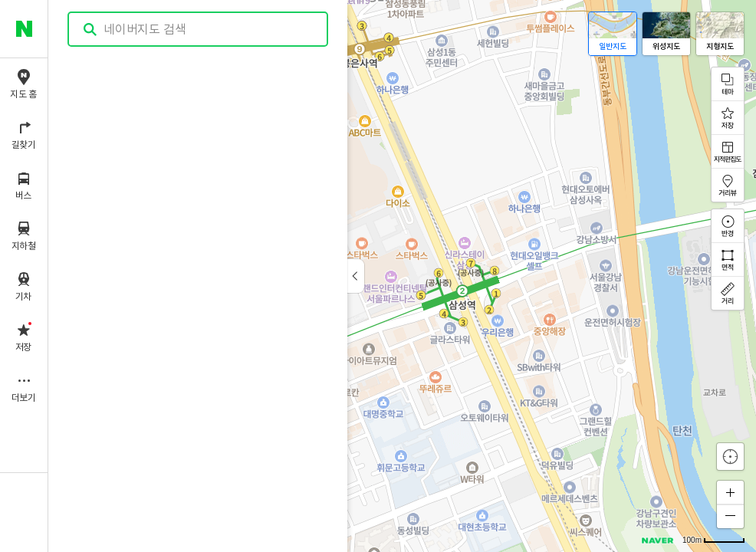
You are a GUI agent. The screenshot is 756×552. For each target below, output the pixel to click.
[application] (402, 276)
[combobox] (199, 29)
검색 (90, 30)
